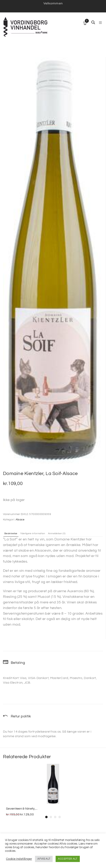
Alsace (20, 520)
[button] (100, 23)
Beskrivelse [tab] (11, 534)
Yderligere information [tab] (33, 534)
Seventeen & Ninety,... (22, 809)
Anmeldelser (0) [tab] (57, 534)
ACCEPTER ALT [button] (68, 859)
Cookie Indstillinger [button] (19, 859)
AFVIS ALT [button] (44, 859)
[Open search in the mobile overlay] (93, 22)
